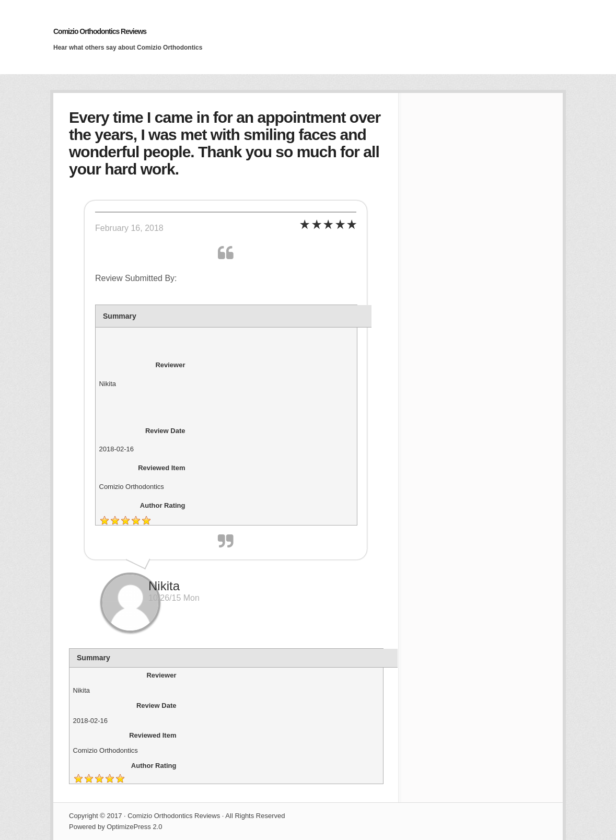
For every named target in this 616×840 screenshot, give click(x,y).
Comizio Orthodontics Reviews (100, 31)
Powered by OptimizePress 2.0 (115, 827)
